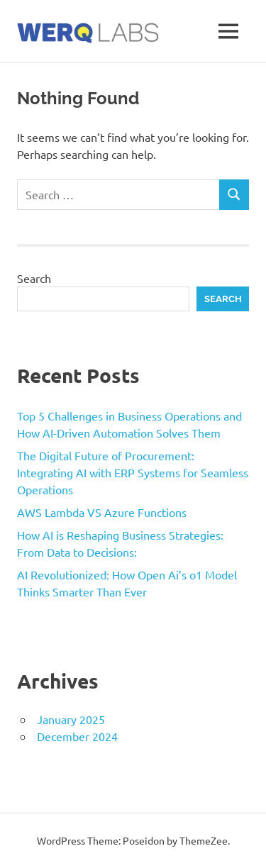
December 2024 (77, 736)
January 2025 (71, 719)
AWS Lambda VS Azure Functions (102, 512)
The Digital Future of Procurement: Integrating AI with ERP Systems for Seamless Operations (133, 472)
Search (34, 278)
